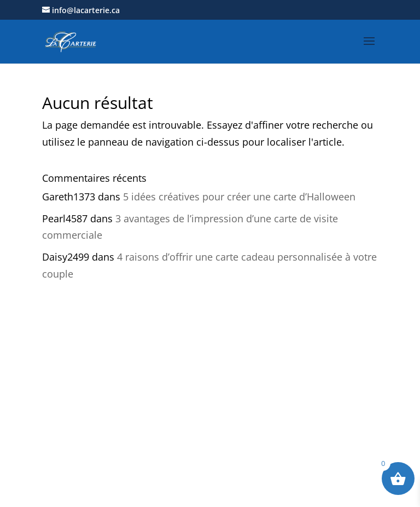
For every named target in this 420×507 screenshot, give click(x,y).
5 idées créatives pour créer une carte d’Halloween (239, 197)
